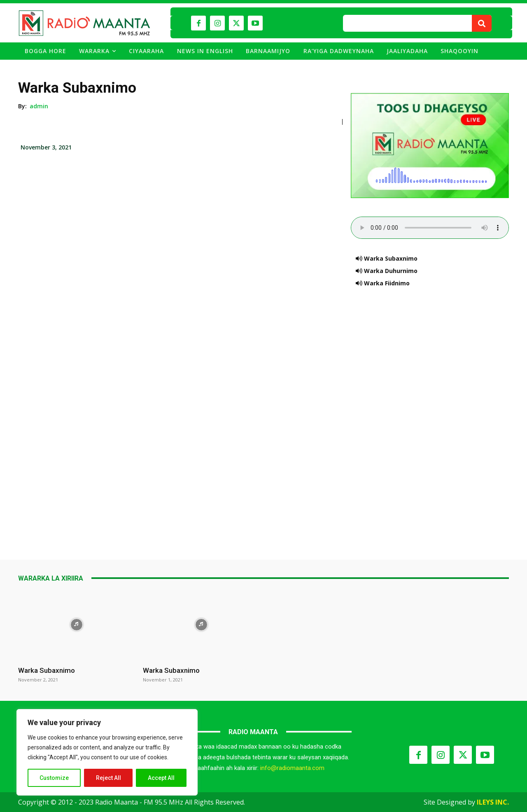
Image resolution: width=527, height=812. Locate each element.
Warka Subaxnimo (47, 670)
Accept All (161, 778)
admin (39, 106)
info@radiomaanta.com (292, 768)
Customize (54, 778)
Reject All (108, 778)
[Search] (482, 23)
